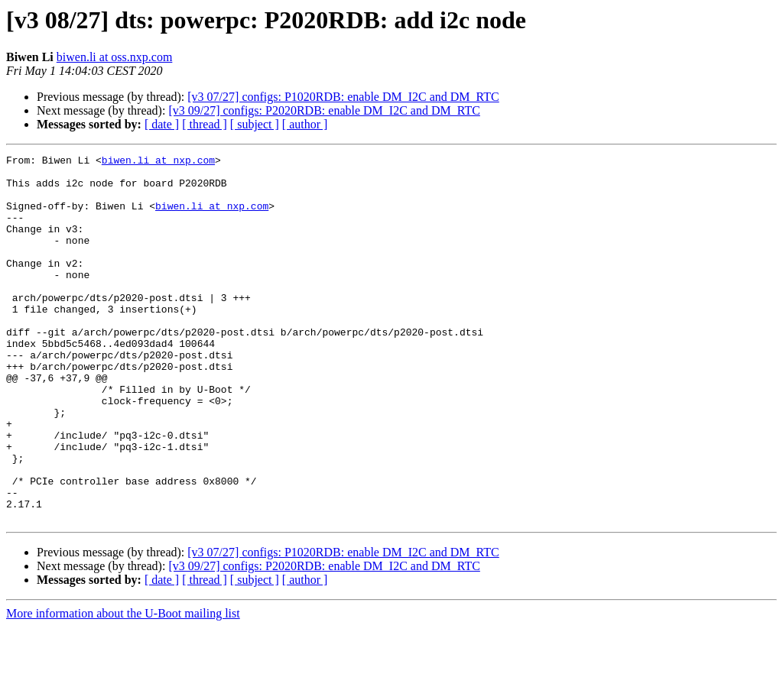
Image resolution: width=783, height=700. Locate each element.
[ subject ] (255, 124)
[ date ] (162, 124)
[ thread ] (205, 124)
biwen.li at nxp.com (158, 162)
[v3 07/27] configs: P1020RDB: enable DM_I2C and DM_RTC (343, 97)
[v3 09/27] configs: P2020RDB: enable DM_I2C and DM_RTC (324, 110)
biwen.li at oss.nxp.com (115, 57)
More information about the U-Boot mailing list (123, 687)
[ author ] (305, 124)
